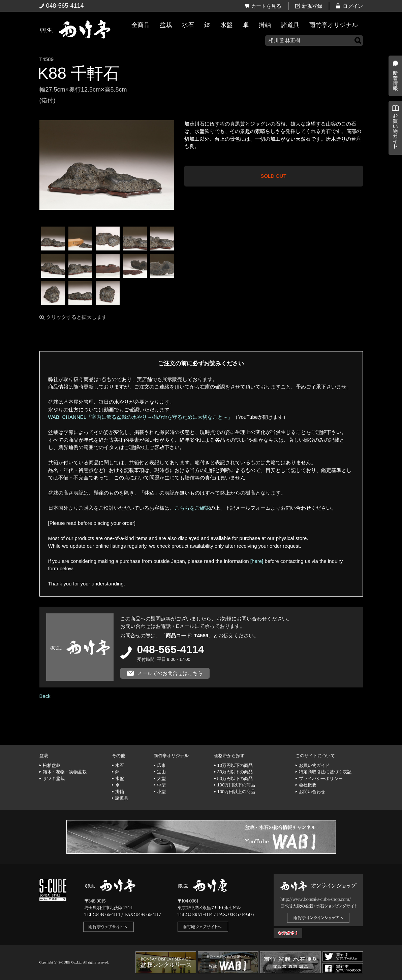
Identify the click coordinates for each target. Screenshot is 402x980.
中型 (161, 785)
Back (45, 696)
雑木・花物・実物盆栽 (65, 772)
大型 (161, 779)
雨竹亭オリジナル (334, 25)
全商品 (141, 25)
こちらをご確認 (192, 508)
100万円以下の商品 (236, 785)
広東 (161, 765)
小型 (161, 792)
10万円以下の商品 (235, 765)
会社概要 (308, 785)
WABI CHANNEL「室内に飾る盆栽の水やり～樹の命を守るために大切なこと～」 (141, 417)
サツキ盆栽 (54, 779)
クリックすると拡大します (76, 317)
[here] (257, 561)
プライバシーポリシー (321, 779)
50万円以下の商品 (235, 779)
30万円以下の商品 (235, 772)
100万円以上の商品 (236, 792)
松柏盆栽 (52, 765)
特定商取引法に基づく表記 (325, 772)
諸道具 (290, 25)
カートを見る (266, 6)
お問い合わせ (312, 792)
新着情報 (394, 119)
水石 (188, 25)
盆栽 (166, 25)
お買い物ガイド (394, 172)
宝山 (161, 772)
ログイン (353, 6)
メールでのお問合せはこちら (170, 673)
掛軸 (265, 25)
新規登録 (312, 6)
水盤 (226, 25)
